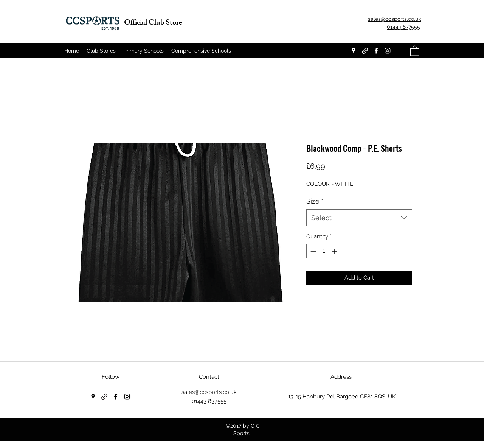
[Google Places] (354, 51)
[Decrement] (313, 251)
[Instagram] (388, 51)
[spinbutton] (324, 251)
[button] (415, 51)
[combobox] (359, 218)
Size (315, 201)
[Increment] (335, 251)
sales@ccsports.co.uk (209, 392)
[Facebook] (376, 51)
